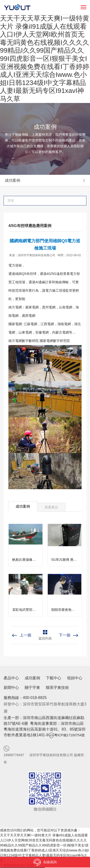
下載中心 (54, 678)
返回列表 (45, 638)
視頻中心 (75, 678)
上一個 (25, 635)
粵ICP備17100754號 (70, 735)
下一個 (65, 635)
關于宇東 (32, 688)
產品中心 (11, 678)
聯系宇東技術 (57, 688)
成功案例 (12, 180)
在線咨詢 (45, 862)
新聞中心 (11, 688)
